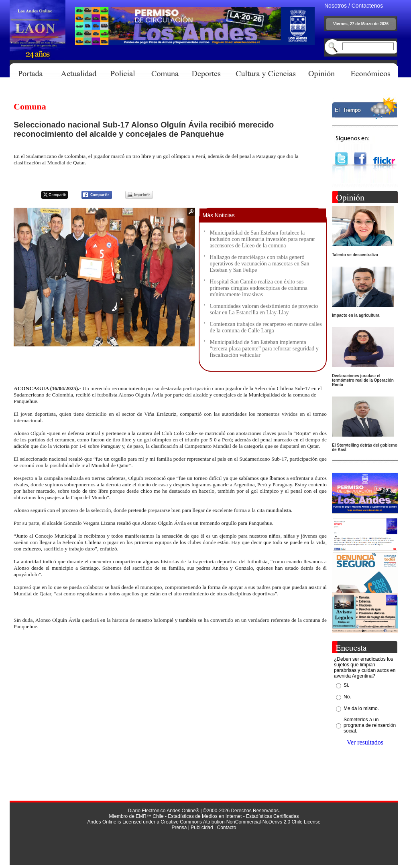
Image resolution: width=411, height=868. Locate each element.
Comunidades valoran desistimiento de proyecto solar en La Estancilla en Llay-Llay (264, 309)
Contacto (226, 828)
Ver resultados (365, 742)
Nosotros (336, 6)
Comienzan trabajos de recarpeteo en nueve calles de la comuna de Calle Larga (266, 327)
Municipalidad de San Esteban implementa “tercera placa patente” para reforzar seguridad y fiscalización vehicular (264, 349)
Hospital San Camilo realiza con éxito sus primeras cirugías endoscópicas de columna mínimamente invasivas (259, 288)
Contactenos (367, 6)
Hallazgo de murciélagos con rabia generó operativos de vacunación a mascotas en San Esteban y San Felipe (260, 264)
